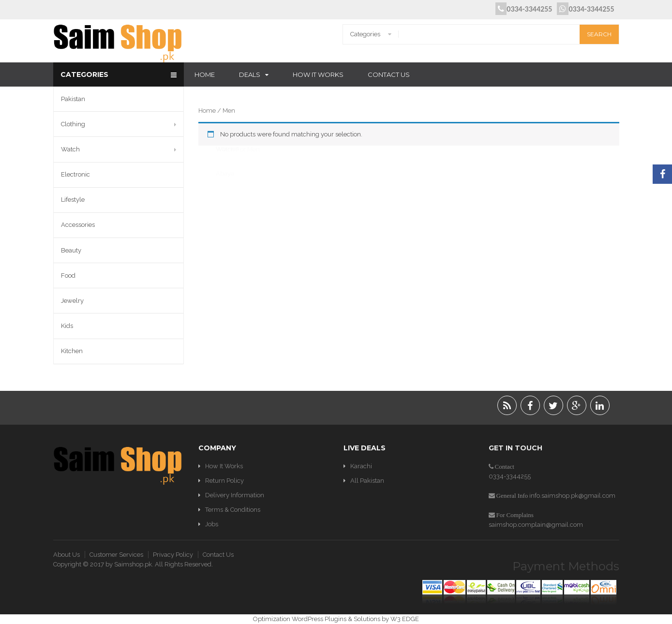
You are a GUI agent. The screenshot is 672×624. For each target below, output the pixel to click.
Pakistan (73, 99)
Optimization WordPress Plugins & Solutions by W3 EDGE (336, 619)
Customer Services (116, 555)
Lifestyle (73, 200)
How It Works (318, 74)
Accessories (78, 225)
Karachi (361, 466)
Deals (250, 74)
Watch (70, 149)
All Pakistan (367, 481)
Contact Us (389, 74)
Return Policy (224, 481)
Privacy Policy (173, 555)
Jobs (212, 524)
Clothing (73, 124)
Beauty (71, 250)
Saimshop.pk (133, 564)
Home (205, 74)
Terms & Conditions (233, 510)
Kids (67, 326)
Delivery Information (235, 495)
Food (68, 275)
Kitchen (72, 351)
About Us (67, 555)
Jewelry (72, 301)
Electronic (75, 174)
